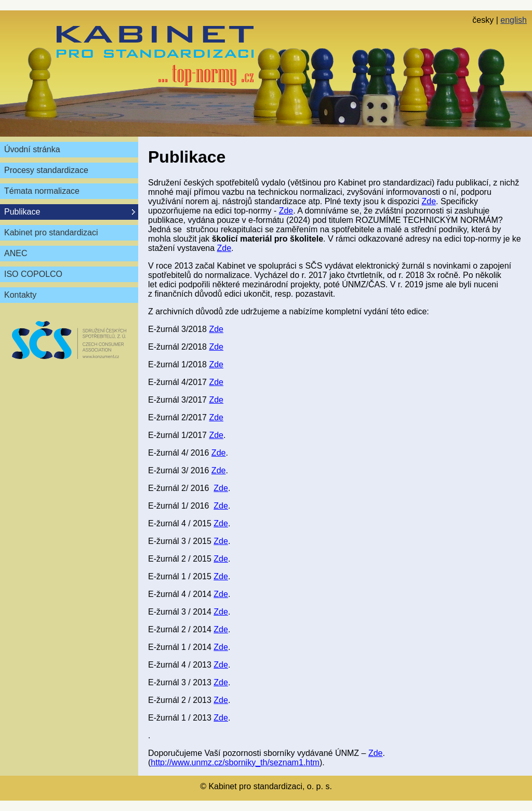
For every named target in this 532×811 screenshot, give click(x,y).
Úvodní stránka (32, 149)
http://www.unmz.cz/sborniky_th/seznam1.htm (235, 762)
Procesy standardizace (46, 170)
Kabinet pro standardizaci (51, 232)
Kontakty (20, 295)
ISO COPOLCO (33, 274)
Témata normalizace (42, 191)
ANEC (16, 253)
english (514, 20)
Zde (429, 201)
